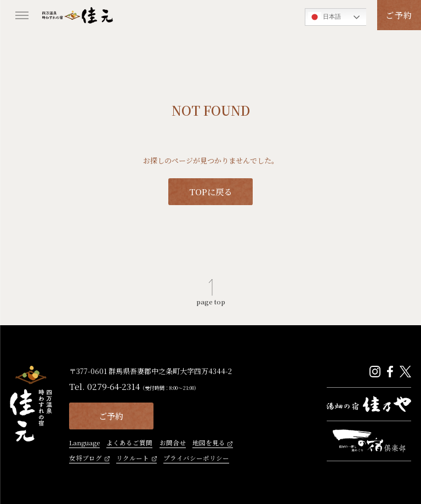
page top (211, 301)
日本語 (325, 17)
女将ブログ (86, 459)
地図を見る (209, 443)
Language (84, 443)
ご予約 (399, 15)
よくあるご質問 (129, 443)
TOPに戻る (210, 191)
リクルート (133, 459)
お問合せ (173, 443)
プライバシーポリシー (196, 459)
